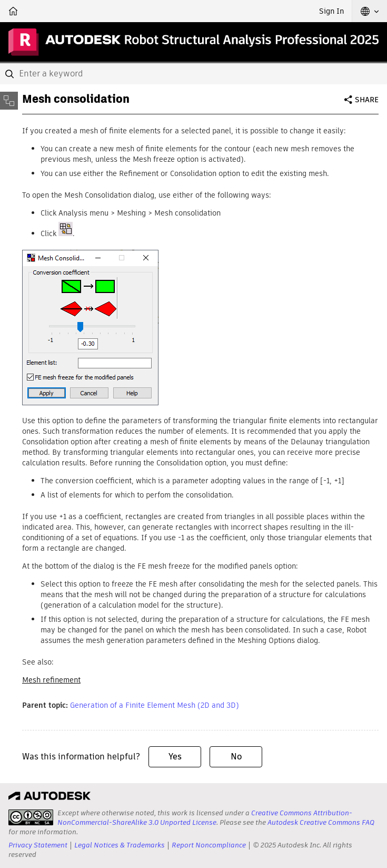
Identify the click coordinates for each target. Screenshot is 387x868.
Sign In (331, 11)
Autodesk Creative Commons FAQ (321, 822)
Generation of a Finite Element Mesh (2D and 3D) (155, 705)
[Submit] (11, 74)
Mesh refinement (51, 680)
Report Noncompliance (209, 845)
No (236, 757)
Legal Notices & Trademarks (120, 845)
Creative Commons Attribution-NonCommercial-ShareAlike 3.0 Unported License (205, 818)
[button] (370, 11)
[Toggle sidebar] (9, 101)
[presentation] (31, 817)
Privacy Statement (38, 845)
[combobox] (193, 74)
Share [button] (367, 100)
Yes (175, 757)
